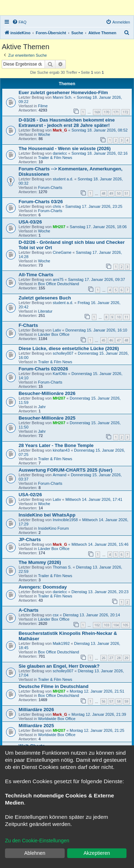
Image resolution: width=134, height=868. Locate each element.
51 (126, 193)
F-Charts (28, 325)
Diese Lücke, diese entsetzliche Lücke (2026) (69, 348)
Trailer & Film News (55, 158)
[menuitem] (19, 22)
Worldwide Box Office (57, 719)
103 (107, 625)
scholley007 (63, 353)
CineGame (62, 252)
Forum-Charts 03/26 (41, 202)
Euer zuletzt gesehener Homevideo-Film (63, 93)
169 (97, 112)
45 (104, 340)
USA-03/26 (30, 222)
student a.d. (63, 179)
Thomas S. (62, 567)
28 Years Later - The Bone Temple (56, 445)
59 (126, 701)
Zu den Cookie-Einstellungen (37, 841)
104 (116, 625)
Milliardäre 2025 (36, 726)
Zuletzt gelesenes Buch (45, 298)
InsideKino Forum (53, 528)
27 (111, 658)
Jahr (42, 407)
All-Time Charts (36, 275)
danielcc (60, 153)
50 (119, 193)
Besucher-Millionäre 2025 (47, 418)
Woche (44, 134)
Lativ (57, 330)
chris (57, 206)
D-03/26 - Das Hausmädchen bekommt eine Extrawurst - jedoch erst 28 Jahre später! (67, 123)
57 (111, 701)
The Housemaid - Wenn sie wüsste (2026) (65, 148)
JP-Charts (30, 540)
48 (104, 193)
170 (107, 112)
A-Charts (29, 610)
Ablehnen (35, 853)
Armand (59, 475)
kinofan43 (61, 450)
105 (126, 625)
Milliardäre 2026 (36, 710)
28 (119, 658)
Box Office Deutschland (58, 284)
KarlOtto (60, 374)
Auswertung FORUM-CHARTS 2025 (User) (65, 470)
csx (56, 615)
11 (126, 317)
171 (116, 112)
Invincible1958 (65, 520)
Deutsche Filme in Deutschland (54, 686)
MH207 (59, 227)
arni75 (58, 279)
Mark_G (60, 130)
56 (104, 701)
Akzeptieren (97, 853)
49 (111, 193)
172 (126, 112)
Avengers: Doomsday (43, 587)
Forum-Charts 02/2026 (43, 369)
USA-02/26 (30, 495)
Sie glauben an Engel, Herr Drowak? (59, 666)
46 (111, 340)
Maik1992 (61, 643)
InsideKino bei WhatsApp (47, 515)
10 (119, 317)
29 (126, 658)
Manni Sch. (62, 97)
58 (119, 701)
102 (97, 625)
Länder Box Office (54, 334)
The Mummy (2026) (40, 562)
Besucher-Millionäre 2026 (47, 393)
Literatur (45, 311)
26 (104, 658)
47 (119, 340)
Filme (43, 106)
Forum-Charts (50, 188)
